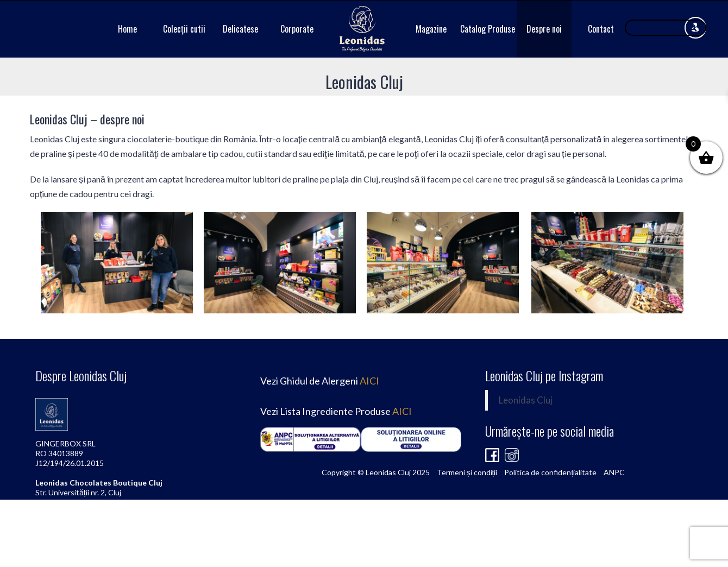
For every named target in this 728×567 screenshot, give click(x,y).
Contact (601, 29)
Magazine (431, 29)
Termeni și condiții (467, 472)
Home (127, 29)
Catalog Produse (488, 29)
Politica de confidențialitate (550, 472)
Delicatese (240, 29)
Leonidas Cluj (526, 400)
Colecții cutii (184, 29)
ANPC (614, 472)
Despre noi (544, 29)
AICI (369, 381)
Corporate (297, 29)
